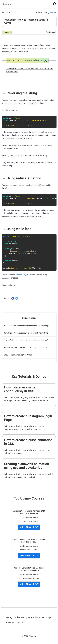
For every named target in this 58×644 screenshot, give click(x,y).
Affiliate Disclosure (14, 623)
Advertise (20, 617)
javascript (7, 32)
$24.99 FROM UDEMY (29, 556)
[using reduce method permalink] (5, 178)
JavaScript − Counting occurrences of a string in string (26, 333)
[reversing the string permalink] (5, 93)
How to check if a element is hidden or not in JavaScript (26, 326)
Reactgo (7, 4)
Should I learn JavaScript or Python (18, 355)
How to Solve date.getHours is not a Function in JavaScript (28, 340)
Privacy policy (48, 617)
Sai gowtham (50, 12)
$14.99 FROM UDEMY (29, 527)
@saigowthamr (33, 617)
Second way (21, 275)
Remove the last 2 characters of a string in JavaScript (25, 348)
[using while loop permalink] (5, 229)
